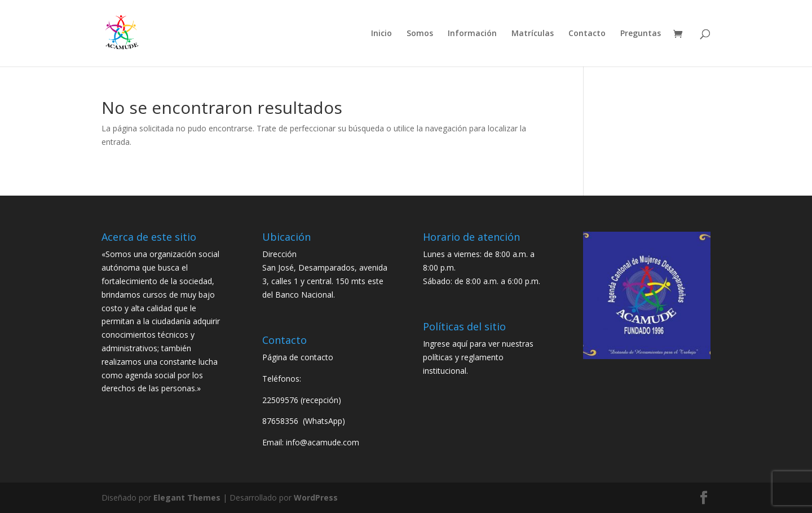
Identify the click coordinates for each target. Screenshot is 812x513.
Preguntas (641, 34)
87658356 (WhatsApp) (305, 421)
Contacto (587, 34)
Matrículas (533, 34)
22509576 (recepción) (302, 400)
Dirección (279, 254)
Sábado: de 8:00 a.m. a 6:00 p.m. (482, 281)
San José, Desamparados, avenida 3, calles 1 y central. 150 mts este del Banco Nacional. (325, 281)
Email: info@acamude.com (311, 442)
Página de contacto (298, 357)
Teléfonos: (282, 379)
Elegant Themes (187, 497)
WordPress (316, 497)
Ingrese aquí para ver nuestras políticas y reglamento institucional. (478, 357)
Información (472, 34)
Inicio (381, 34)
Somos (420, 34)
